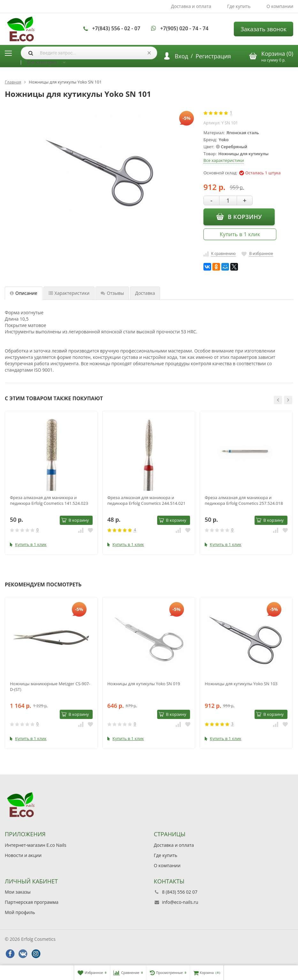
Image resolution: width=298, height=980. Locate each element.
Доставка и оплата (191, 6)
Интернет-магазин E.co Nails (36, 845)
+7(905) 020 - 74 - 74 (184, 28)
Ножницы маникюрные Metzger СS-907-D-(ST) (50, 686)
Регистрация (213, 56)
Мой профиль (20, 912)
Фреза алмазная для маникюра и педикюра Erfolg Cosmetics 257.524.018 (244, 500)
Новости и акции (23, 855)
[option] (51, 483)
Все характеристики (224, 160)
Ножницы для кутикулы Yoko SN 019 (144, 684)
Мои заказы (18, 892)
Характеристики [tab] (69, 293)
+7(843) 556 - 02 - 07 (116, 28)
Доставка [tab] (145, 293)
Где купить (239, 6)
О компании (280, 6)
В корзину (239, 216)
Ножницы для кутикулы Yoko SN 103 (241, 684)
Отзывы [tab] (112, 293)
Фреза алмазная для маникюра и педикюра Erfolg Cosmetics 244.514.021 (146, 500)
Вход (181, 56)
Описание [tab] (24, 293)
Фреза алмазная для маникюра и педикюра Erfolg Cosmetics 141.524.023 (49, 500)
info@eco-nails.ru (180, 902)
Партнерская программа (32, 902)
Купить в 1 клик (240, 234)
